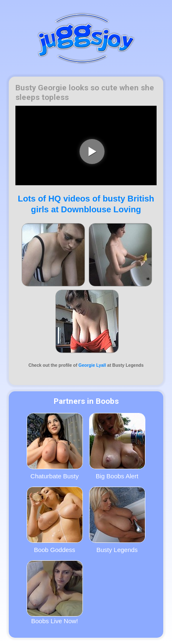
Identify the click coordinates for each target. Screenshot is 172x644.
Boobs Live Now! (55, 592)
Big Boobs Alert (117, 446)
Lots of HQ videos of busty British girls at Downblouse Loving (86, 204)
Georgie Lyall (92, 365)
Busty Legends (117, 520)
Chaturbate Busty (55, 446)
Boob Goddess (55, 520)
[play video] (92, 152)
